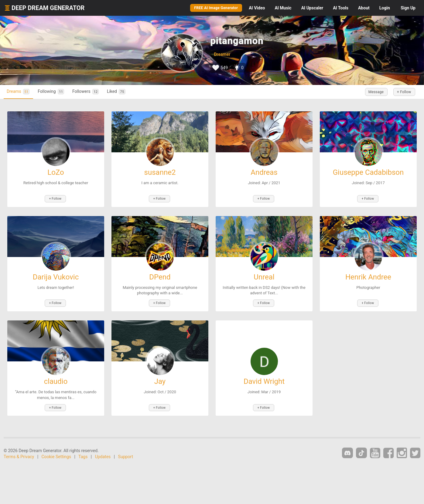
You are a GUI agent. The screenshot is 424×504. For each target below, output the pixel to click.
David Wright (264, 379)
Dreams (20, 92)
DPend (160, 276)
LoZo (56, 172)
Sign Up (408, 8)
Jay (160, 379)
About (364, 8)
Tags (83, 453)
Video (257, 8)
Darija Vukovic (56, 276)
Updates (103, 453)
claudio (56, 379)
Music (283, 8)
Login (385, 8)
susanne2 (160, 172)
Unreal (264, 276)
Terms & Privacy (19, 453)
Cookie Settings (56, 453)
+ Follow (402, 92)
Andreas (264, 172)
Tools (341, 8)
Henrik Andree (368, 276)
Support (126, 453)
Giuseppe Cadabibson (368, 172)
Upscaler (312, 8)
